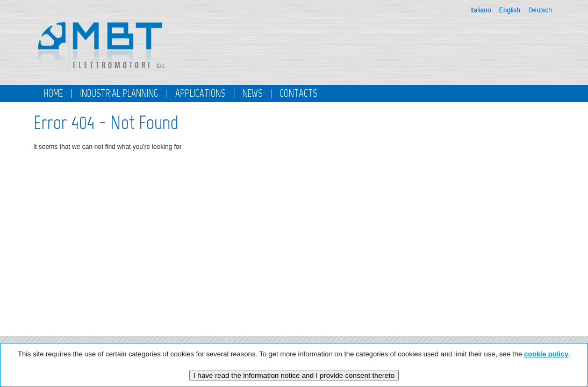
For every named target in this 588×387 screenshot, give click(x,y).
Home (53, 94)
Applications (200, 94)
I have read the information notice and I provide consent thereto (294, 375)
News (252, 94)
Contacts (298, 94)
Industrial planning (119, 94)
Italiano (481, 10)
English (510, 10)
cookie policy (546, 354)
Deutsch (540, 10)
